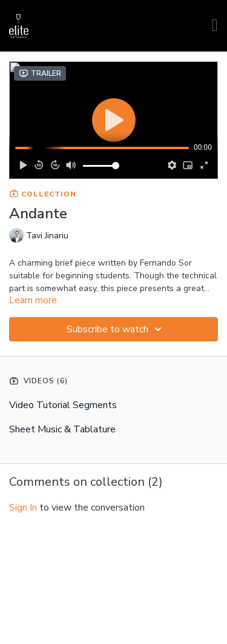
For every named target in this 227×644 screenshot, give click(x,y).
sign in (23, 508)
